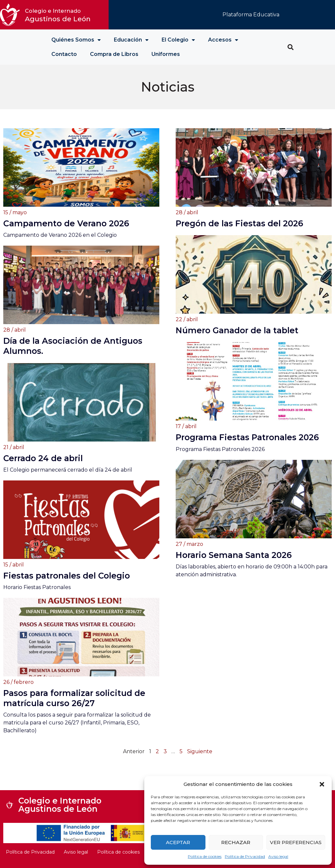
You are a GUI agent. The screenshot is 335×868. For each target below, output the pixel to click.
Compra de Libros (114, 54)
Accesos (223, 40)
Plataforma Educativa (251, 15)
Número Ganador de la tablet (237, 330)
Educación (131, 40)
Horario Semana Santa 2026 (234, 555)
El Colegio (178, 40)
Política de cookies (205, 856)
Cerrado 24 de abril (43, 458)
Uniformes (166, 54)
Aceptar (178, 842)
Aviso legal (278, 856)
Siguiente (200, 751)
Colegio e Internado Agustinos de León (60, 805)
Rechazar (236, 842)
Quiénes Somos (76, 40)
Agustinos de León (58, 15)
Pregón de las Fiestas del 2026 (239, 223)
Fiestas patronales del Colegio (67, 576)
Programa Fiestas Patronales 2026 (247, 437)
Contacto (64, 54)
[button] (322, 784)
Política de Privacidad (245, 856)
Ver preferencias (296, 842)
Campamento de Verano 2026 (66, 223)
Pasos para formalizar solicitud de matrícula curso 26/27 (74, 698)
